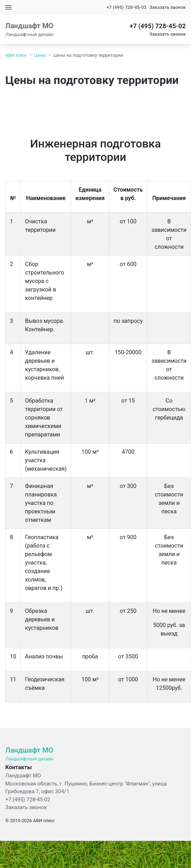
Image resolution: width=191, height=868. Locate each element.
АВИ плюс (16, 55)
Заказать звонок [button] (168, 7)
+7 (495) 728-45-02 (127, 7)
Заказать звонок (26, 807)
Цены (40, 55)
